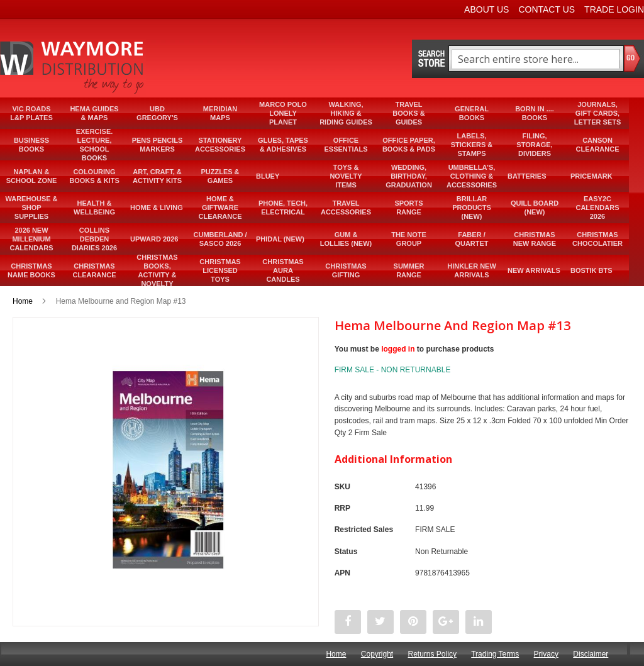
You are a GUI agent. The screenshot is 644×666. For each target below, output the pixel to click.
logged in (398, 349)
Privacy (546, 654)
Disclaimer (591, 654)
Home (23, 301)
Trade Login (614, 9)
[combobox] (536, 59)
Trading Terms (495, 654)
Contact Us (547, 9)
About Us (486, 9)
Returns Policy (432, 654)
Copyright (377, 654)
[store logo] (73, 67)
